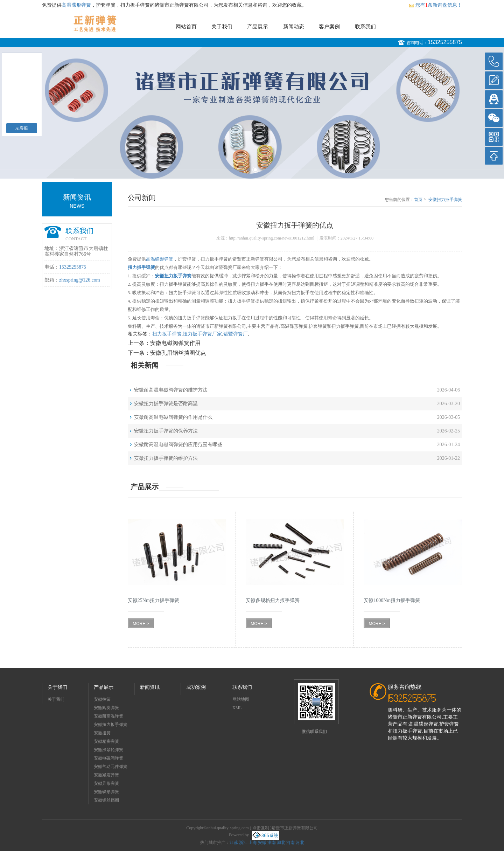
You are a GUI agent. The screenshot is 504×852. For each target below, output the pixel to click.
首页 (418, 200)
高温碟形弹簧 (76, 5)
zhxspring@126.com (80, 280)
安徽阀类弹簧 (106, 708)
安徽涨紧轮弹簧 (108, 750)
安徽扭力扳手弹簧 (111, 725)
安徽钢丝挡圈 (106, 800)
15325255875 (445, 42)
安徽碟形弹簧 (106, 792)
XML (237, 708)
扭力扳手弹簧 (167, 334)
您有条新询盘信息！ (435, 5)
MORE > (141, 624)
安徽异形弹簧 (106, 783)
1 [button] (249, 170)
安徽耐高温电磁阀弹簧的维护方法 (171, 390)
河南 (290, 843)
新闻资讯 (150, 687)
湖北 (281, 843)
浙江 (243, 843)
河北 (300, 843)
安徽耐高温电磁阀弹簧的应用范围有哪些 (178, 445)
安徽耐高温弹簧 (108, 716)
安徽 (262, 843)
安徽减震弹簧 (106, 775)
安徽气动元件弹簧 (111, 767)
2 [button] (255, 170)
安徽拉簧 (102, 699)
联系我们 (365, 27)
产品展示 (258, 27)
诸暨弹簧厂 (236, 334)
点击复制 (261, 828)
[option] (252, 113)
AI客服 (22, 128)
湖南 (272, 843)
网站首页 (186, 27)
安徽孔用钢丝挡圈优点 (178, 353)
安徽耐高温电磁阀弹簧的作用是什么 (173, 417)
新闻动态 (294, 27)
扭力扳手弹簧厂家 (202, 334)
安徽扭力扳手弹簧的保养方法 (166, 431)
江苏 (234, 843)
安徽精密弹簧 (106, 741)
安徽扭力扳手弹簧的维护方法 (166, 458)
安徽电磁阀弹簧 (108, 758)
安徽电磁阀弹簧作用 (175, 343)
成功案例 (196, 687)
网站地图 (241, 699)
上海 (253, 843)
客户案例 (329, 27)
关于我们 (222, 27)
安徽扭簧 (102, 733)
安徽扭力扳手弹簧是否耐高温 (166, 404)
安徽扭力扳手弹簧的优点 (445, 200)
